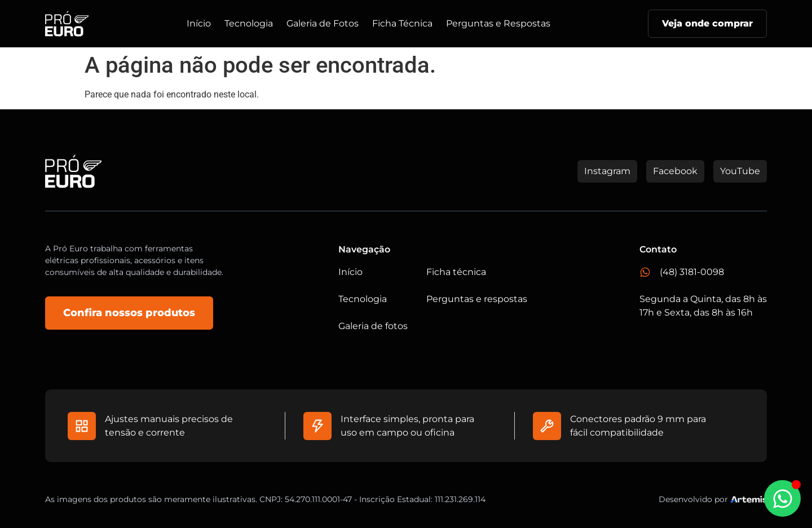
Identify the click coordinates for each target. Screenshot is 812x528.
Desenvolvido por (693, 499)
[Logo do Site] (67, 24)
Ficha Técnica (402, 23)
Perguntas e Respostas (498, 23)
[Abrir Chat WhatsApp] (782, 498)
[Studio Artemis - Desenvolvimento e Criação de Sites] (749, 499)
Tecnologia (249, 23)
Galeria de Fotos (323, 23)
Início (199, 23)
